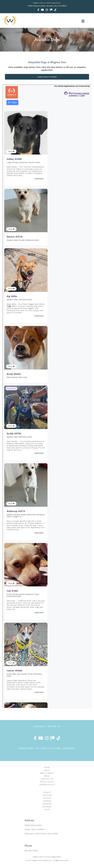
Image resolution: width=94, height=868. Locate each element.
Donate (47, 792)
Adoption (47, 795)
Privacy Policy (47, 782)
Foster (47, 798)
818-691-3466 (31, 851)
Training (47, 801)
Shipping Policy (47, 785)
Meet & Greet (47, 773)
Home (47, 767)
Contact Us (47, 779)
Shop (47, 810)
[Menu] (83, 21)
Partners (47, 807)
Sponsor (47, 804)
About (47, 770)
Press (47, 776)
